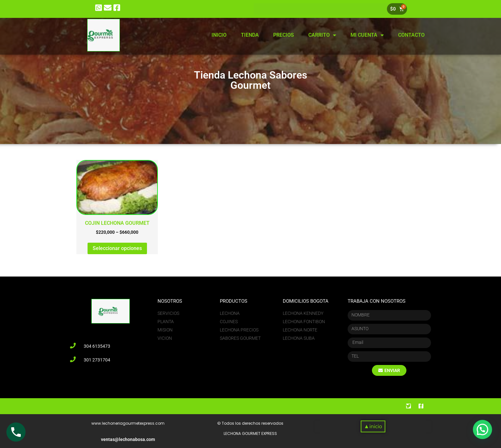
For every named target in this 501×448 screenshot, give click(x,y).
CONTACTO (411, 35)
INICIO (219, 35)
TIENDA (250, 35)
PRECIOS (284, 35)
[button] (373, 426)
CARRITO (322, 35)
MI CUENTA (367, 35)
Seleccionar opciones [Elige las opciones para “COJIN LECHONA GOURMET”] (117, 248)
